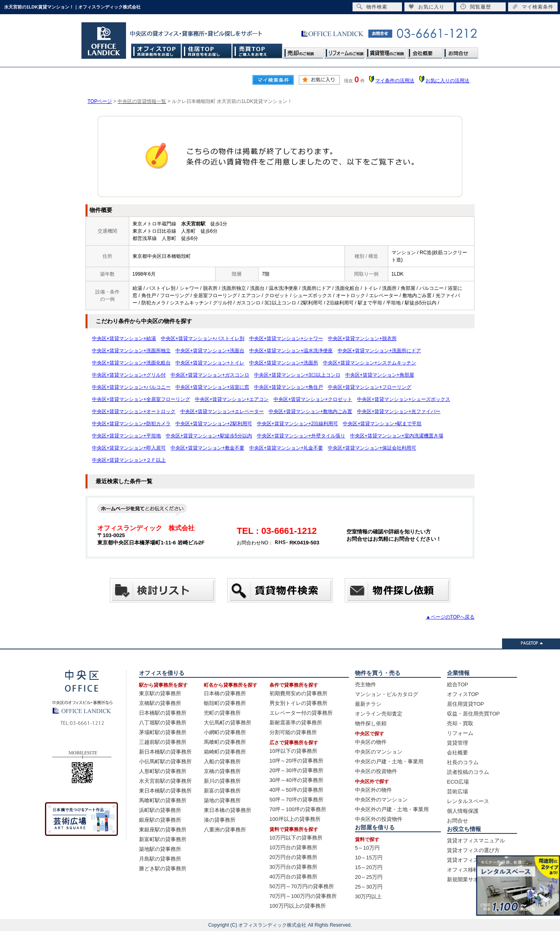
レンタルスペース (468, 801)
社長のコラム (463, 762)
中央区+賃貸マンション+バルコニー (131, 387)
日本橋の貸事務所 (225, 693)
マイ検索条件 (533, 7)
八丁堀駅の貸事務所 (163, 723)
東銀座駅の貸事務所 (163, 830)
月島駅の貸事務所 (160, 859)
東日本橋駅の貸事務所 (165, 791)
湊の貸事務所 (220, 820)
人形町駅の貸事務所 (163, 771)
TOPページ (100, 101)
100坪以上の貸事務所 (295, 819)
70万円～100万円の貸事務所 (303, 896)
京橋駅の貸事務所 (160, 703)
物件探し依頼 (371, 723)
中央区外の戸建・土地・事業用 (392, 809)
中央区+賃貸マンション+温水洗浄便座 (291, 351)
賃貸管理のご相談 (386, 51)
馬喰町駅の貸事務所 (163, 800)
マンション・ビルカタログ (387, 694)
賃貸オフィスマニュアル (476, 841)
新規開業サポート (468, 879)
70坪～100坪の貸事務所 (298, 809)
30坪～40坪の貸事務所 (296, 780)
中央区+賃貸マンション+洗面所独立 (131, 351)
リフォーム (460, 733)
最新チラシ (368, 704)
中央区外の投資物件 (379, 819)
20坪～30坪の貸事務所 (296, 770)
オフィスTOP (156, 51)
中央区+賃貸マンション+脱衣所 (362, 338)
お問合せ (460, 51)
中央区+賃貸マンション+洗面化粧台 (131, 363)
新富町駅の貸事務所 (163, 839)
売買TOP (258, 51)
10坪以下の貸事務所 (293, 751)
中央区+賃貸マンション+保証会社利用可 (372, 448)
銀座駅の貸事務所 (160, 820)
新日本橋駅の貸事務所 (165, 752)
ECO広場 (458, 782)
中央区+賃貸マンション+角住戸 (289, 387)
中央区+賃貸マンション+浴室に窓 (212, 387)
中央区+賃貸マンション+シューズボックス (404, 399)
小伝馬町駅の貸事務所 (165, 761)
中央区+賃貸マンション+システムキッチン (370, 363)
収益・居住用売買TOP (473, 714)
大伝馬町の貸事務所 (228, 723)
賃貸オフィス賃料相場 (473, 860)
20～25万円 (369, 877)
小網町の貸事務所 (225, 732)
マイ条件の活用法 (395, 81)
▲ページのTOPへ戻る (450, 617)
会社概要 (425, 51)
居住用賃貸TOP (466, 704)
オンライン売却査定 (379, 714)
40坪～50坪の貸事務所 (296, 790)
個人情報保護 (463, 811)
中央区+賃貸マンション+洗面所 (284, 363)
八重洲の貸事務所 (225, 830)
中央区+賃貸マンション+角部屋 (380, 375)
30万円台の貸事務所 (293, 867)
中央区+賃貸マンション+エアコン (232, 399)
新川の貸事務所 (222, 781)
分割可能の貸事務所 (293, 732)
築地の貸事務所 (222, 800)
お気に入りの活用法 (447, 81)
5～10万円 (367, 848)
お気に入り (426, 7)
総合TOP (458, 684)
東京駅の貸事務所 (160, 693)
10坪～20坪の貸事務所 (296, 761)
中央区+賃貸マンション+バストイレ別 (203, 338)
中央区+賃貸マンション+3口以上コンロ (297, 375)
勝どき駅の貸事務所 (163, 869)
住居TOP (207, 51)
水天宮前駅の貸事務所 (165, 781)
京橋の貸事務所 (222, 771)
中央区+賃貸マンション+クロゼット (313, 399)
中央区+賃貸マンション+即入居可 (129, 448)
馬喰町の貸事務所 (225, 742)
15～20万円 (369, 867)
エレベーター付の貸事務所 (301, 713)
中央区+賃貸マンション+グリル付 (129, 375)
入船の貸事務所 (222, 761)
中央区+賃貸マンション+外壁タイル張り (301, 436)
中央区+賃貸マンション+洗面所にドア (379, 351)
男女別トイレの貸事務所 (298, 703)
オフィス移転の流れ (471, 870)
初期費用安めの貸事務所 (298, 693)
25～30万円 (369, 887)
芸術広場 (457, 791)
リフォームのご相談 (345, 51)
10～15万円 (369, 858)
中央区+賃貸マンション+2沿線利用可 (298, 424)
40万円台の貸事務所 (293, 877)
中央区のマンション (379, 752)
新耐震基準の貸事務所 (296, 723)
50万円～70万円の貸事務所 (302, 886)
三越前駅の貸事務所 (163, 742)
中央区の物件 (371, 742)
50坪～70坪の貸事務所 (296, 800)
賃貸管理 (457, 743)
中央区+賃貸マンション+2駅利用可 (214, 424)
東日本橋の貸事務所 (228, 810)
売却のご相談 (304, 51)
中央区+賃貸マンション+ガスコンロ (210, 375)
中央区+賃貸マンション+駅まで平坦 (382, 424)
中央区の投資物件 (376, 771)
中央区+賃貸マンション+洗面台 (210, 351)
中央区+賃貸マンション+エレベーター (222, 411)
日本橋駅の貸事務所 (163, 713)
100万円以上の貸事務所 (298, 906)
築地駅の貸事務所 (160, 849)
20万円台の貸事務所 (293, 857)
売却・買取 (460, 723)
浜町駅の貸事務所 (160, 810)
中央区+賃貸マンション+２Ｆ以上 (129, 460)
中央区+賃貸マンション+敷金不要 (207, 448)
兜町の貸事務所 (222, 713)
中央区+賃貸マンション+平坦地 (126, 436)
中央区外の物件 (373, 790)
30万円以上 (368, 896)
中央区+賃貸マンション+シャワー (286, 338)
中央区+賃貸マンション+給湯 (124, 338)
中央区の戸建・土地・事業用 (389, 761)
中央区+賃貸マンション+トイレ (210, 363)
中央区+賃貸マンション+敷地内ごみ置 (310, 411)
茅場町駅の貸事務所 (163, 732)
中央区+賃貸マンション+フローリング (370, 387)
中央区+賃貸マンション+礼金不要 (286, 448)
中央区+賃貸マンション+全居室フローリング (141, 399)
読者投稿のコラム (468, 772)
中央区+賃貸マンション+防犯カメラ (131, 424)
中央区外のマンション (381, 800)
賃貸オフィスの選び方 (473, 850)
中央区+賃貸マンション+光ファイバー (399, 411)
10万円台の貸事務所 (293, 847)
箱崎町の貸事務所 (225, 752)
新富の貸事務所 (222, 791)
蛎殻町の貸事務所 (225, 703)
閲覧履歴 (476, 7)
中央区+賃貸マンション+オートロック (134, 411)
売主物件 (365, 684)
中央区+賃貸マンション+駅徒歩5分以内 (209, 436)
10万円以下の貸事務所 (296, 838)
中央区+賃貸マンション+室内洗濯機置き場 (397, 436)
